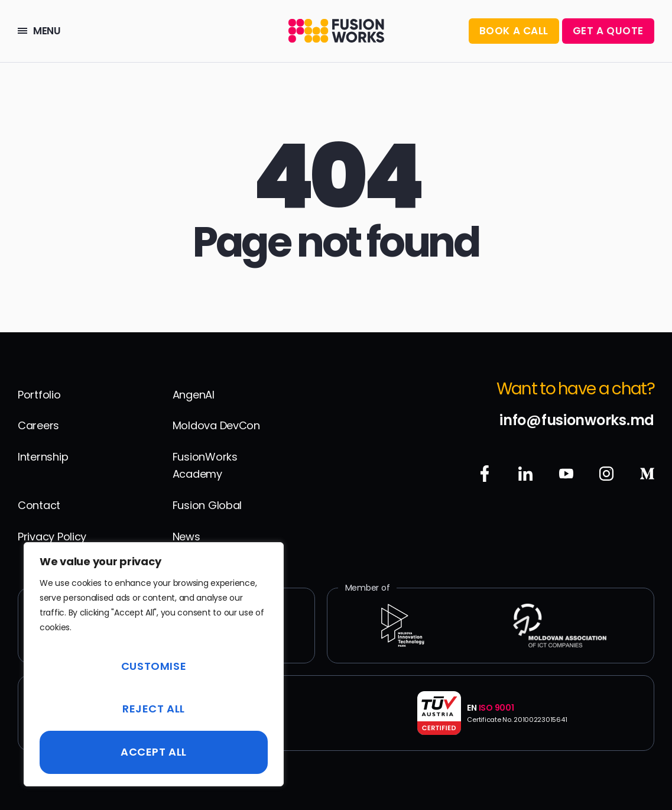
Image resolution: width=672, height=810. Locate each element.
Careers (38, 425)
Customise (154, 666)
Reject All (154, 709)
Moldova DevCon (216, 425)
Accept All (154, 752)
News (186, 537)
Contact (39, 505)
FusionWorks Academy (205, 465)
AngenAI (194, 395)
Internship (43, 457)
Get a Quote (608, 31)
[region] (154, 664)
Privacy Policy (52, 537)
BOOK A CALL (514, 31)
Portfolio (39, 395)
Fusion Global (207, 505)
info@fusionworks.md (577, 420)
